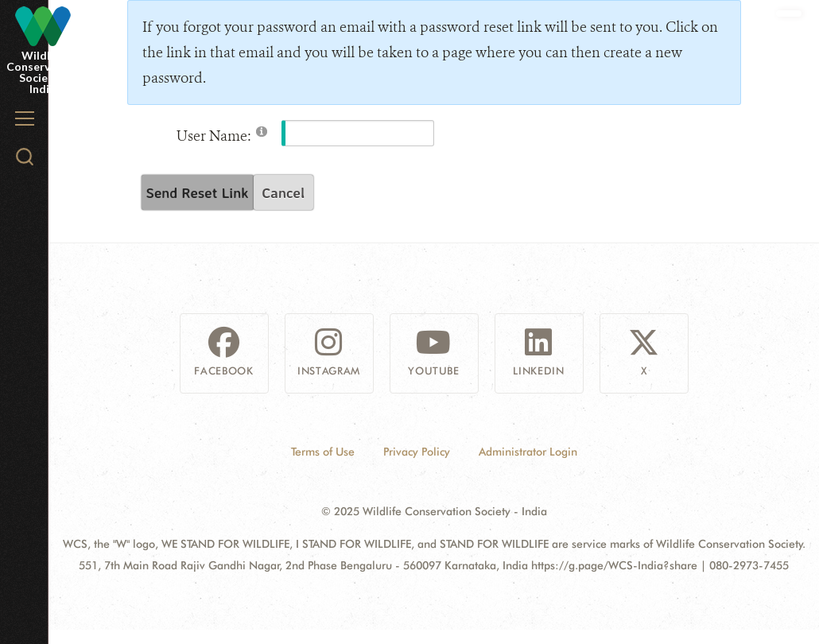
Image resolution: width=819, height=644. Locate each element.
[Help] (262, 131)
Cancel (283, 192)
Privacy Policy (417, 452)
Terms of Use (323, 452)
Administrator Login (528, 452)
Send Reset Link (198, 192)
